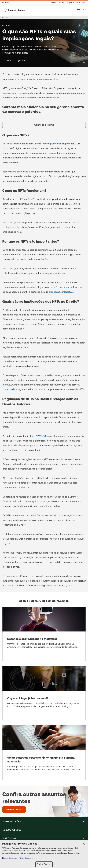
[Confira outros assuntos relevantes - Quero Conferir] (14, 810)
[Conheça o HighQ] (44, 125)
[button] (44, 822)
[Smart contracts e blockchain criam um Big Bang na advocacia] (44, 753)
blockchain (59, 144)
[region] (44, 854)
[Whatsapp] (80, 3)
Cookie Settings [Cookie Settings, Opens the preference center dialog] (44, 864)
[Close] (84, 844)
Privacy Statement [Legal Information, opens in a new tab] (25, 858)
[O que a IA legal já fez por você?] (44, 693)
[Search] (84, 10)
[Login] (54, 3)
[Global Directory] (7, 3)
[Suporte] (70, 3)
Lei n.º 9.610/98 (38, 436)
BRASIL (5, 18)
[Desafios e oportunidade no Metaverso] (44, 634)
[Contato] (61, 3)
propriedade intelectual (61, 292)
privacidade (9, 389)
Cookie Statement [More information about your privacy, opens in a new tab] (10, 858)
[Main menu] (79, 10)
